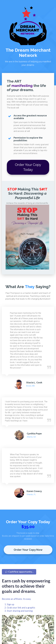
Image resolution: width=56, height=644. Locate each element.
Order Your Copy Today (28, 167)
